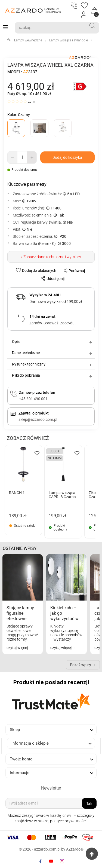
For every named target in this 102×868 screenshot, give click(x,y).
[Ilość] (22, 157)
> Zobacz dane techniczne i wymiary (51, 257)
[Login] (84, 15)
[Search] (50, 28)
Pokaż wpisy (81, 665)
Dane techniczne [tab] (52, 353)
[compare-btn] (72, 270)
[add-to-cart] (67, 157)
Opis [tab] (52, 342)
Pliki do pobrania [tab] (52, 375)
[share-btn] (51, 278)
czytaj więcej (18, 648)
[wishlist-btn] (37, 270)
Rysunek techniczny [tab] (52, 364)
